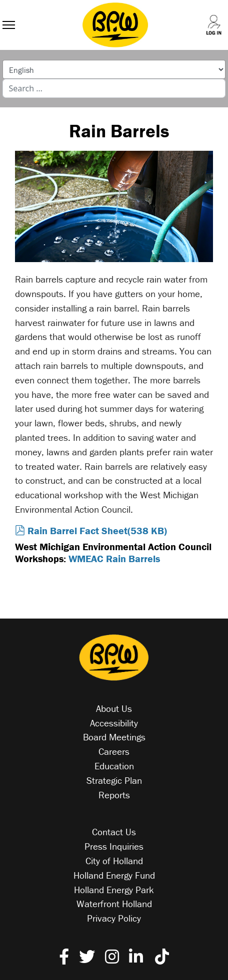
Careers (114, 751)
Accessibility (114, 723)
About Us (114, 708)
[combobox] (114, 88)
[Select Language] (114, 69)
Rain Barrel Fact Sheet (91, 530)
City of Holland (114, 861)
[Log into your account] (207, 15)
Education (114, 766)
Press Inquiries (114, 846)
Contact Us (114, 832)
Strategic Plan (114, 780)
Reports (114, 795)
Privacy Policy (114, 918)
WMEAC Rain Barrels (114, 558)
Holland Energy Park (114, 890)
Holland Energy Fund (114, 875)
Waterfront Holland (114, 904)
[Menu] (9, 15)
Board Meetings (114, 737)
